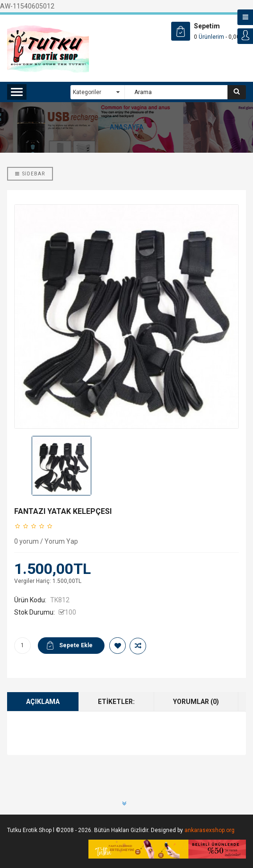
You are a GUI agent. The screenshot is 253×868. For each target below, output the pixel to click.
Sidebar (30, 174)
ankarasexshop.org (209, 830)
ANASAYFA (127, 127)
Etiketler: (116, 702)
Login (245, 36)
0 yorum (26, 541)
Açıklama (43, 702)
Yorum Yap (61, 541)
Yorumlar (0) (196, 702)
